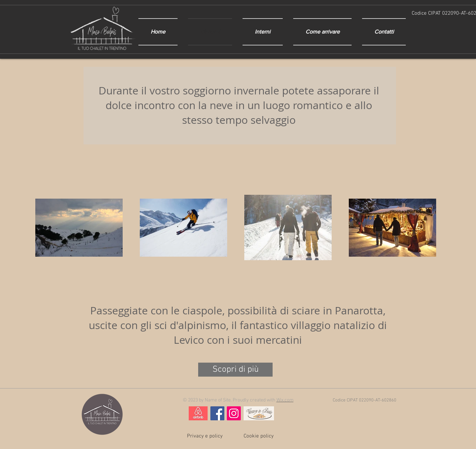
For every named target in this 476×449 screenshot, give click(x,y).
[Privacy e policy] (205, 436)
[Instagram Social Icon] (234, 413)
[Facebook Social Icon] (217, 413)
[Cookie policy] (259, 436)
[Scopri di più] (235, 370)
